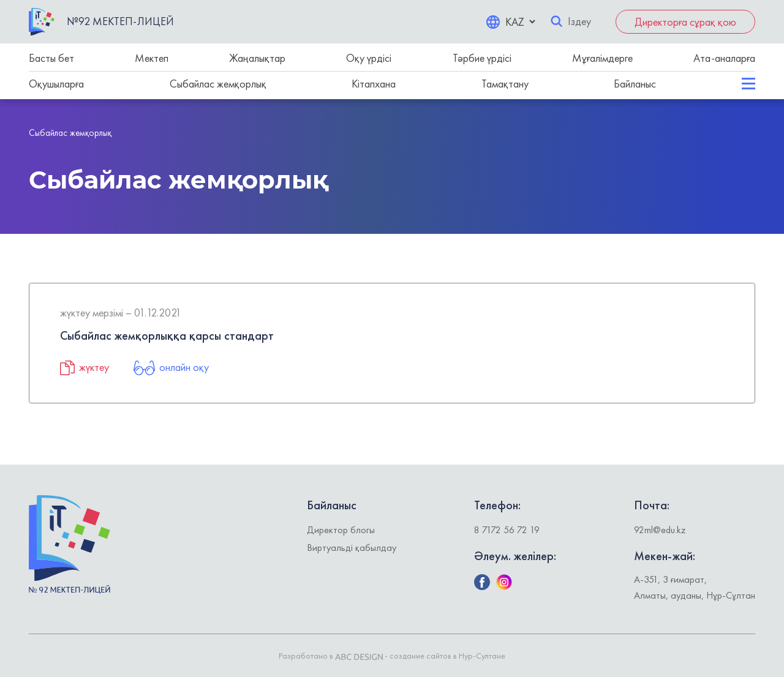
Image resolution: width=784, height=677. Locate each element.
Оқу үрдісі (369, 58)
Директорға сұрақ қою (685, 22)
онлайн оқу (171, 367)
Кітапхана (374, 84)
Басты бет (51, 58)
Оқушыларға (56, 84)
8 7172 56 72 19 (507, 530)
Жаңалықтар (257, 58)
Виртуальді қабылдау (352, 548)
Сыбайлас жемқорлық (218, 84)
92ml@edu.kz (660, 530)
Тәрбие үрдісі (482, 58)
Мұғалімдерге (602, 58)
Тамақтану (505, 84)
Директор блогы (341, 530)
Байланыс (635, 84)
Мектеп (152, 58)
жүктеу (85, 367)
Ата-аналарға (724, 58)
